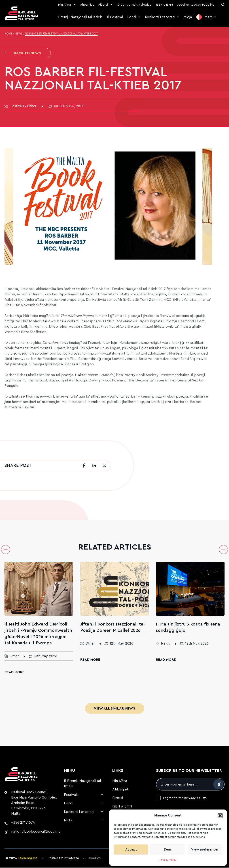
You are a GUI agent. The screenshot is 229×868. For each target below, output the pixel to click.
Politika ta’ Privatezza (63, 859)
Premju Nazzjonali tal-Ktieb (80, 17)
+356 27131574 (23, 823)
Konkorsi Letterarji (160, 17)
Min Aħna (65, 5)
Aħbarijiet (87, 5)
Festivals (71, 795)
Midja (188, 17)
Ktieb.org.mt (27, 859)
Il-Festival (115, 17)
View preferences (205, 850)
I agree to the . (185, 799)
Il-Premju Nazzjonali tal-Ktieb (83, 784)
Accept (131, 850)
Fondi (132, 17)
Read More (14, 673)
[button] (220, 816)
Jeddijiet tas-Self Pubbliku (196, 5)
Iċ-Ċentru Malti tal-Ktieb (134, 5)
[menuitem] (206, 17)
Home (8, 34)
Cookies (95, 859)
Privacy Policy (168, 860)
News (19, 34)
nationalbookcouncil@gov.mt (36, 832)
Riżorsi (103, 5)
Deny (168, 850)
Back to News (23, 53)
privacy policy (195, 799)
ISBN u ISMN (164, 5)
